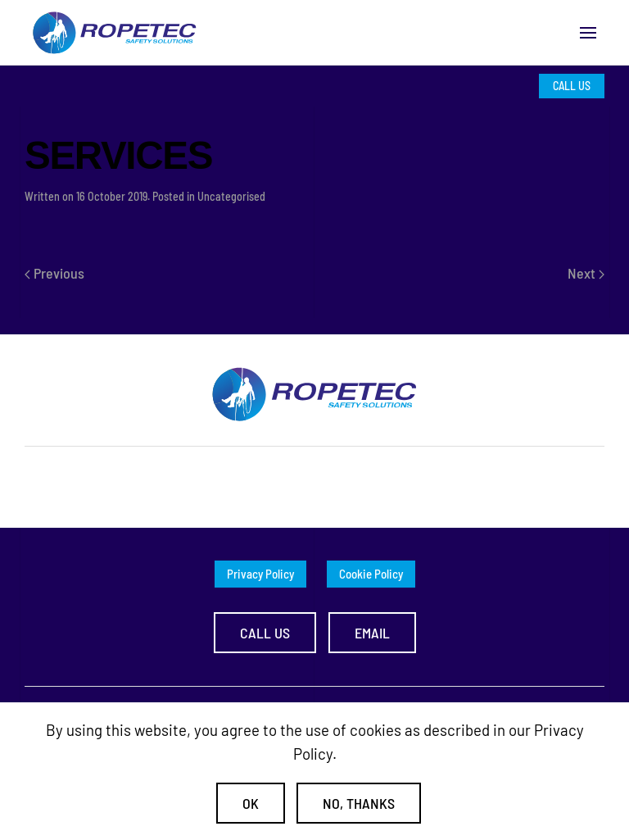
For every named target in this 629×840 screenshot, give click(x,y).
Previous (54, 273)
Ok (251, 803)
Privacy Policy (260, 574)
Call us (265, 633)
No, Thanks (359, 803)
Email (372, 633)
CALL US (572, 86)
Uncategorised (231, 196)
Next (586, 273)
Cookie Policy (371, 574)
